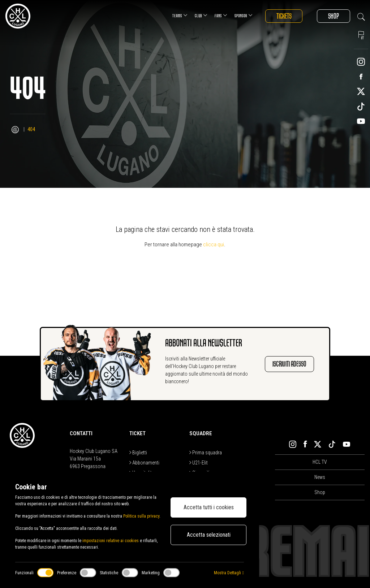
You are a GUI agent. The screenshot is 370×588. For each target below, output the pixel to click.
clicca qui (214, 245)
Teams (179, 15)
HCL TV (320, 462)
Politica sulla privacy (141, 516)
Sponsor (243, 15)
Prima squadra (206, 453)
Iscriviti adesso (289, 364)
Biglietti (138, 453)
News (320, 477)
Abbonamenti (144, 463)
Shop (334, 16)
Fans (220, 15)
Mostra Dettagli (229, 573)
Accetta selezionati (209, 535)
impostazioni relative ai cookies (111, 541)
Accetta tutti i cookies (209, 507)
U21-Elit (199, 463)
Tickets (283, 16)
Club (200, 15)
